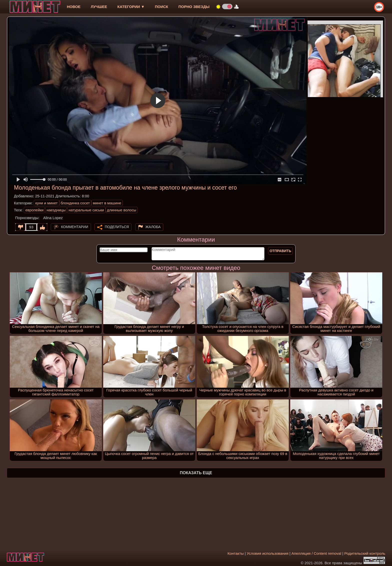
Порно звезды (194, 7)
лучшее (99, 7)
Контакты (236, 553)
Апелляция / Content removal (316, 553)
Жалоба (153, 227)
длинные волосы (122, 210)
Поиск (162, 7)
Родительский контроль (365, 553)
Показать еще (196, 473)
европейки (34, 210)
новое (74, 7)
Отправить (280, 251)
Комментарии (75, 227)
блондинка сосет (75, 203)
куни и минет (46, 203)
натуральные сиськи (86, 210)
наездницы (56, 210)
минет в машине (107, 203)
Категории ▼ (131, 7)
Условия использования (268, 553)
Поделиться (117, 227)
